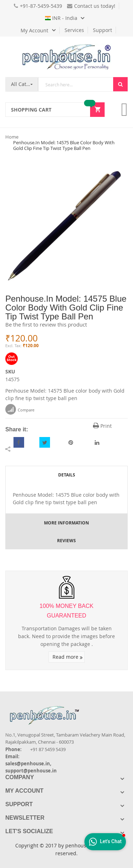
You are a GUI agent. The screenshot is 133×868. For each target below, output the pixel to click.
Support (102, 30)
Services (74, 30)
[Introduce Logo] (83, 709)
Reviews (66, 541)
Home (12, 137)
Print (102, 426)
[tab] (66, 475)
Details (67, 475)
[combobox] (76, 84)
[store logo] (67, 57)
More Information (66, 523)
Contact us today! (91, 6)
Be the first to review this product (46, 324)
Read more (68, 657)
